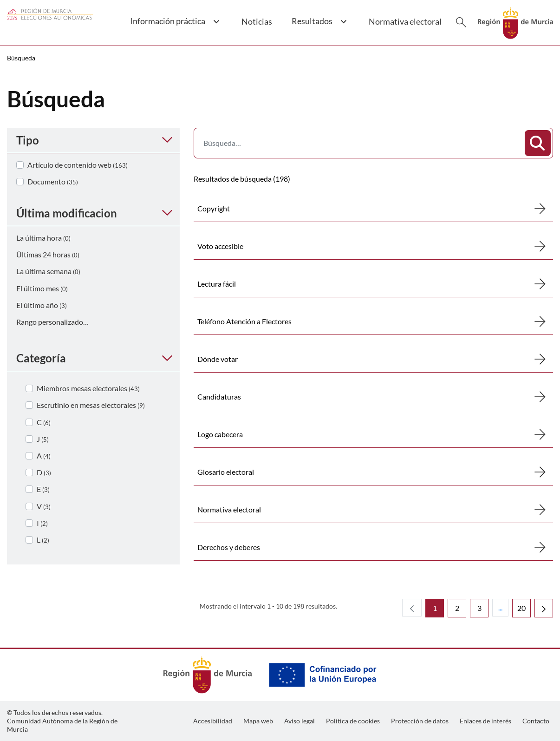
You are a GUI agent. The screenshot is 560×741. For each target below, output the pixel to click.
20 (524, 610)
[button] (175, 26)
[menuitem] (213, 721)
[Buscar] (461, 22)
